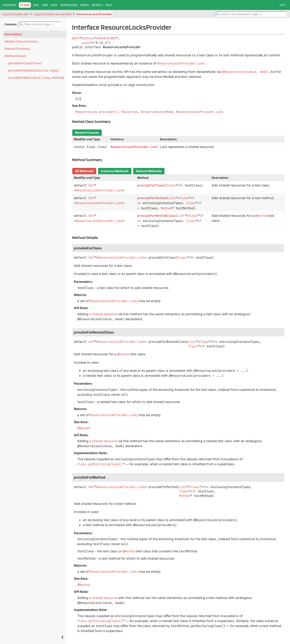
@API (76, 38)
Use (36, 5)
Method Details (15, 56)
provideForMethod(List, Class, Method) (36, 78)
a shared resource (103, 314)
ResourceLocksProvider (94, 14)
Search (97, 5)
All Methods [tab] (84, 171)
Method (166, 208)
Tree (45, 5)
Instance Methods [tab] (115, 171)
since (86, 43)
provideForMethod (152, 198)
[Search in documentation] (251, 14)
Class (171, 185)
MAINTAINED (107, 38)
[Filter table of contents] (40, 24)
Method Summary (17, 49)
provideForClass (151, 185)
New (54, 5)
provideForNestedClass (156, 216)
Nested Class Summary (22, 41)
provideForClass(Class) (25, 63)
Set (91, 185)
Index (85, 5)
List (172, 198)
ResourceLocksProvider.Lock (134, 147)
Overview (9, 5)
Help (109, 5)
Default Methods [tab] (149, 171)
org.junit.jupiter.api (15, 14)
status (89, 38)
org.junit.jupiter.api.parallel (52, 14)
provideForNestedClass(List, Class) (33, 70)
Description (13, 34)
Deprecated (69, 5)
